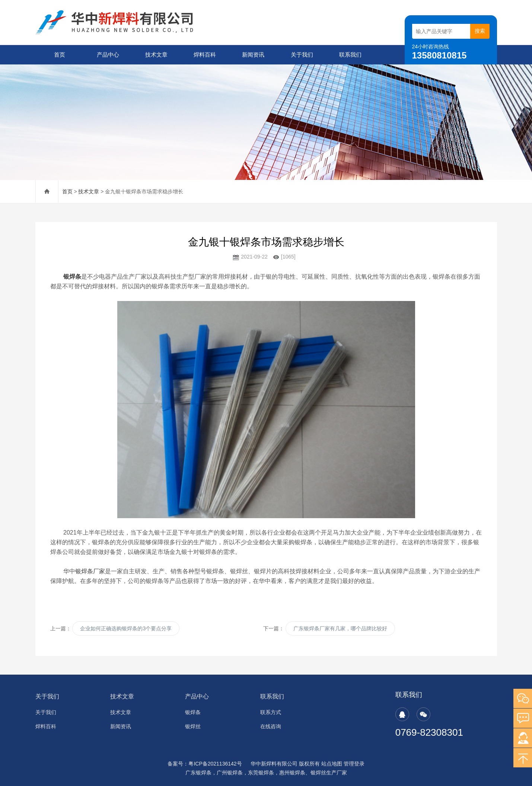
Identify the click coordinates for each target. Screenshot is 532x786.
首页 (60, 55)
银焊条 (193, 712)
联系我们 (350, 55)
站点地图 (332, 764)
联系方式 (271, 712)
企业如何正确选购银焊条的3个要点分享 (126, 628)
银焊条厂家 (90, 571)
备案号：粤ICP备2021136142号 (205, 764)
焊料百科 (205, 55)
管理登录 (354, 764)
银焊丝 (193, 726)
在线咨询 (271, 726)
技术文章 (156, 55)
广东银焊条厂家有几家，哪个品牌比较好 (340, 628)
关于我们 (302, 55)
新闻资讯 (253, 55)
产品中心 (108, 55)
